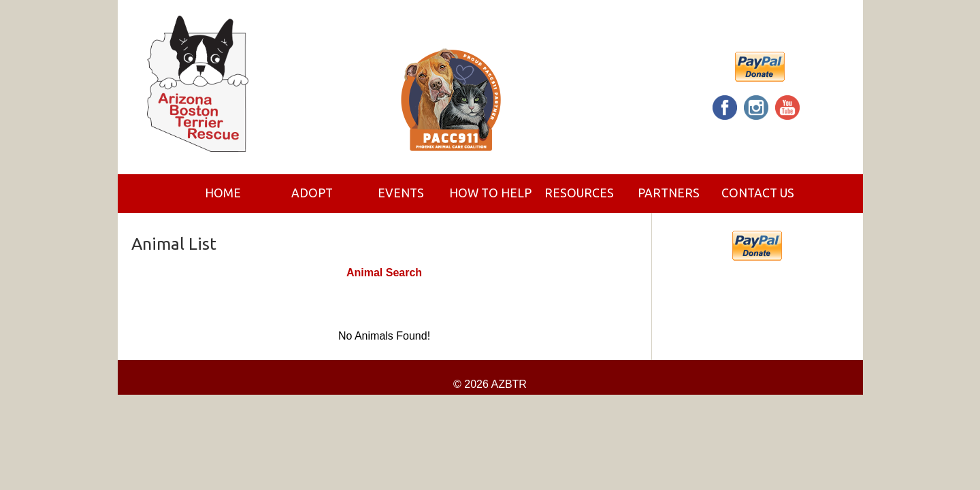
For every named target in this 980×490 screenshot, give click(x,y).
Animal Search (384, 273)
